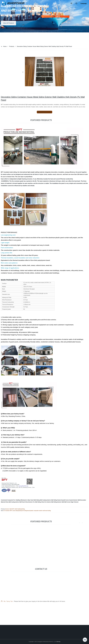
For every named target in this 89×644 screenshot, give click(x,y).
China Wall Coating (10, 502)
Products (12, 46)
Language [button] (84, 3)
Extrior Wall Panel (20, 502)
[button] (71, 4)
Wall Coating (43, 500)
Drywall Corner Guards (67, 500)
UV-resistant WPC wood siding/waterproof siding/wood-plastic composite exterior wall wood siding (27, 511)
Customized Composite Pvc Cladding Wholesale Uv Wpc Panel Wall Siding (20, 500)
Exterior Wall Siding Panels (54, 500)
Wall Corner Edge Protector (71, 502)
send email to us (44, 112)
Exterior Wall (61, 502)
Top (85, 639)
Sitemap (58, 642)
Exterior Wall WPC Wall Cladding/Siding (15, 509)
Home (5, 46)
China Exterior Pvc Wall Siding (33, 502)
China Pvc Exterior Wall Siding (49, 502)
